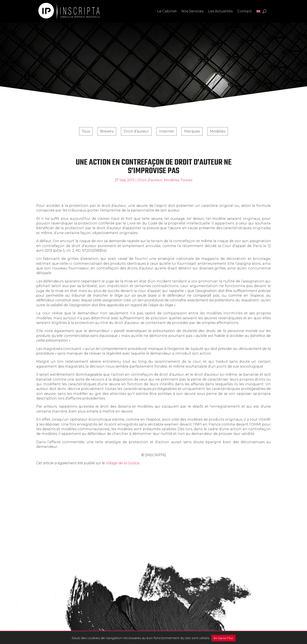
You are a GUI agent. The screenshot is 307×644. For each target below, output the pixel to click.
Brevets (107, 131)
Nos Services (192, 11)
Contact (245, 11)
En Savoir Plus (223, 638)
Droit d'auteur (150, 180)
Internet (167, 131)
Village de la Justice (123, 463)
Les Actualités (220, 11)
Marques (192, 131)
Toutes (186, 180)
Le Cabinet (167, 11)
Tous (86, 131)
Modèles (218, 131)
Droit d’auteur (136, 131)
